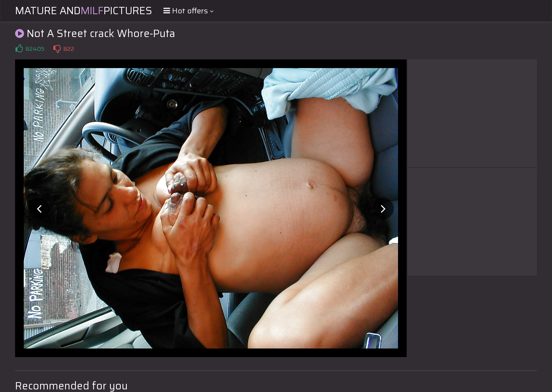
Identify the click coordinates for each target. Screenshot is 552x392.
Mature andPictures (84, 11)
